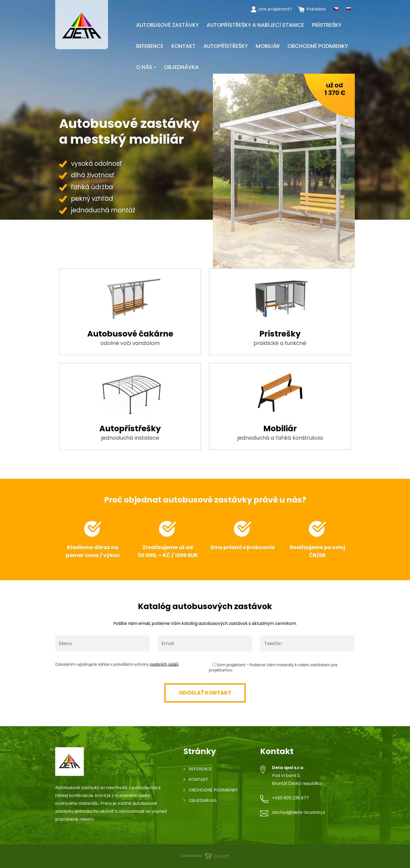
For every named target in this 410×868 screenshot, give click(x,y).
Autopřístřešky (226, 46)
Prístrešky (327, 25)
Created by (205, 856)
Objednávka (181, 67)
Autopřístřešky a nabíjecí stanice (255, 25)
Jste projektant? (275, 9)
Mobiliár (268, 46)
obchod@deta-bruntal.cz (299, 812)
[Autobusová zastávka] (82, 24)
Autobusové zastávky (167, 25)
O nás (146, 67)
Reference (150, 46)
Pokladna (316, 9)
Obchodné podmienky (318, 46)
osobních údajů (164, 664)
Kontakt (183, 46)
